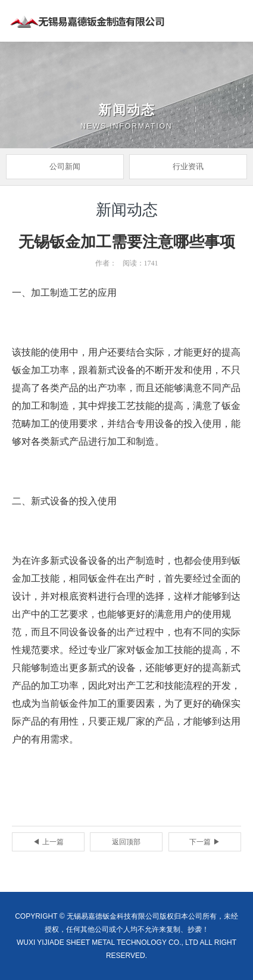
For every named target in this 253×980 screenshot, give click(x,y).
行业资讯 (188, 166)
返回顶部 (126, 842)
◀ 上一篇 (48, 842)
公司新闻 (65, 166)
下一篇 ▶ (204, 842)
